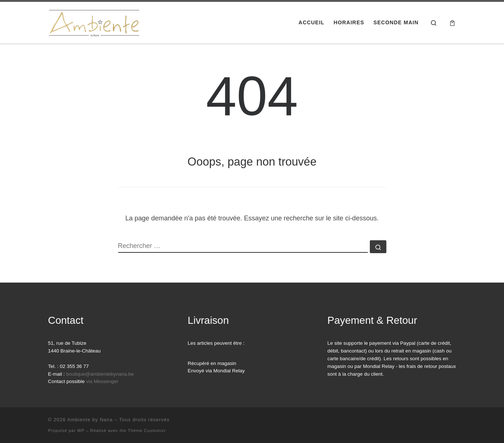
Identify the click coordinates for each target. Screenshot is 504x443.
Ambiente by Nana (90, 420)
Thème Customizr (147, 430)
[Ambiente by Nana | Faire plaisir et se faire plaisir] (94, 22)
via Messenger (102, 381)
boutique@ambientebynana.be (100, 374)
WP (81, 430)
